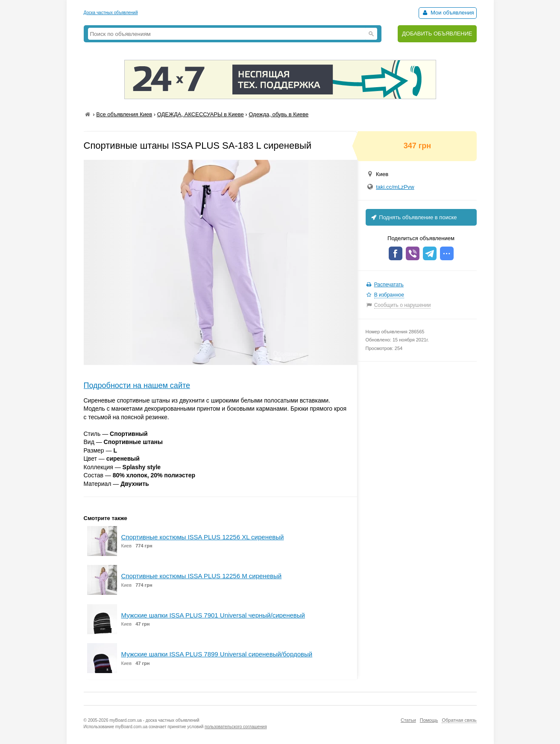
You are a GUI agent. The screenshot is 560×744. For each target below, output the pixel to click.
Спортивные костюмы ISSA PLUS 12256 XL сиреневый (203, 537)
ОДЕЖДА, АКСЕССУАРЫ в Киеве (201, 114)
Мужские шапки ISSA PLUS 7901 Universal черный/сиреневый (213, 615)
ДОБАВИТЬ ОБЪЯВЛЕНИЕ (437, 34)
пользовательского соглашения (236, 727)
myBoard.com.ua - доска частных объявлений (154, 720)
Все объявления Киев (124, 114)
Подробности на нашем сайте (137, 385)
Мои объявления (447, 13)
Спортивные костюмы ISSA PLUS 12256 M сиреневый (202, 576)
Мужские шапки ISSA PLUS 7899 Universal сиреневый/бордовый (217, 654)
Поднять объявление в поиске (413, 217)
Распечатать (389, 285)
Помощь (429, 720)
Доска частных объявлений (111, 13)
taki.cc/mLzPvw (395, 187)
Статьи (408, 720)
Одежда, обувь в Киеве (279, 114)
